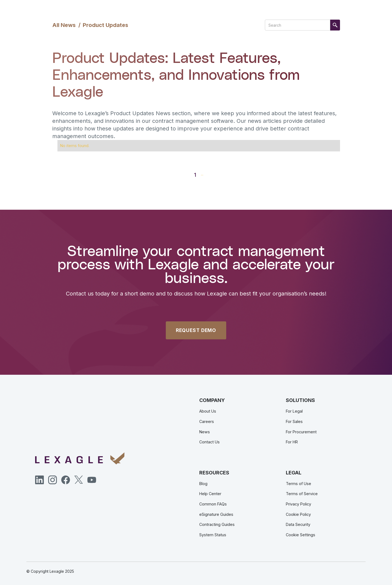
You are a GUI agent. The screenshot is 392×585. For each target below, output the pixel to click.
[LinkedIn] (39, 480)
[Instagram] (53, 480)
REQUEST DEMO (196, 330)
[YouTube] (92, 480)
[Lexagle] (80, 458)
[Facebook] (66, 480)
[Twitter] (79, 480)
